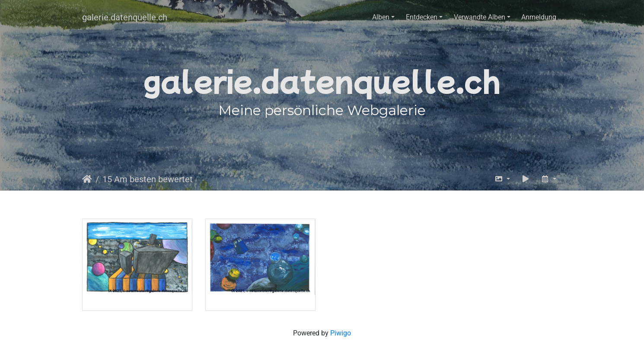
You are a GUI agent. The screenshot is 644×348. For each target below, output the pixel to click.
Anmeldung (539, 17)
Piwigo (341, 333)
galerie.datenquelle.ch (125, 17)
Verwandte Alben (480, 17)
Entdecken (422, 17)
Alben (381, 17)
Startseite (87, 179)
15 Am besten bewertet (148, 179)
